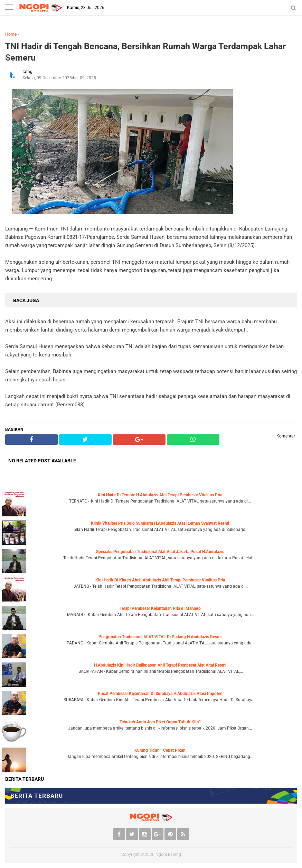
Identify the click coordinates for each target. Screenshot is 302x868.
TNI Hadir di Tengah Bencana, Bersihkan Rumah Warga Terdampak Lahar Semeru (145, 52)
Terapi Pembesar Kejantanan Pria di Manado (160, 608)
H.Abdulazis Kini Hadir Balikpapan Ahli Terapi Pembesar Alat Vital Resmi (160, 665)
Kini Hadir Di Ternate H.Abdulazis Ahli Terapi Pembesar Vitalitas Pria (160, 495)
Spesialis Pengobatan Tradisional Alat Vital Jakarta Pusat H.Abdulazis (160, 552)
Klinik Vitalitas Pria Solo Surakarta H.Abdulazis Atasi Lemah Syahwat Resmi (160, 523)
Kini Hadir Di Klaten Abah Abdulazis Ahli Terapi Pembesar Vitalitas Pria (160, 580)
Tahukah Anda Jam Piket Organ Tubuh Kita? (160, 722)
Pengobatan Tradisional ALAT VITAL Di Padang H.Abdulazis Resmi (160, 637)
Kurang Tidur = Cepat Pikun (160, 750)
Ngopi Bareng (168, 855)
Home (11, 34)
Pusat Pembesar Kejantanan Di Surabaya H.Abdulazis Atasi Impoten (160, 694)
